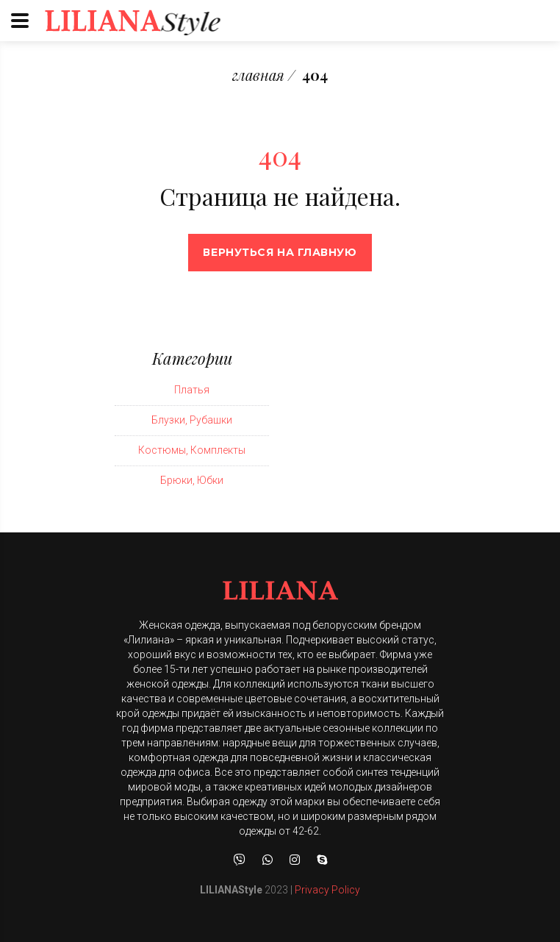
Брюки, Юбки (192, 480)
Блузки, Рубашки (192, 420)
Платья (192, 390)
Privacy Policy (327, 890)
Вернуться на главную (280, 252)
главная (258, 75)
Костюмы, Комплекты (192, 450)
